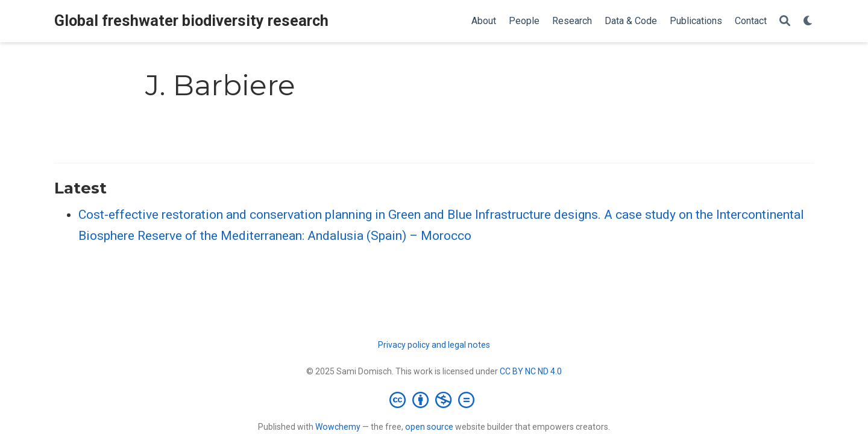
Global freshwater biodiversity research (191, 21)
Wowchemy (338, 427)
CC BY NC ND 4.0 (531, 371)
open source (429, 427)
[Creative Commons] (434, 400)
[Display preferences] (808, 21)
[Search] (785, 21)
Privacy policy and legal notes (434, 345)
